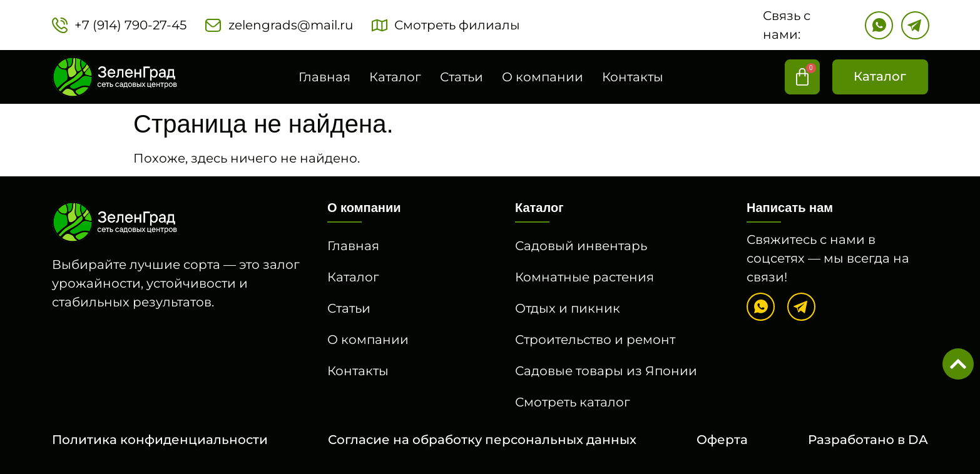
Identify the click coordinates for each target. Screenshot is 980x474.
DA (918, 440)
